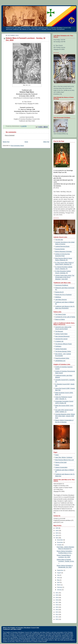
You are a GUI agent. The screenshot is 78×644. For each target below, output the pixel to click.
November (60, 542)
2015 (57, 607)
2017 (57, 602)
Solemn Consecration (61, 467)
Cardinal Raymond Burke (62, 246)
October (60, 545)
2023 (57, 535)
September (60, 570)
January (60, 590)
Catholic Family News (61, 334)
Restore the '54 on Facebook (63, 295)
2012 (57, 615)
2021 (57, 593)
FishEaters (58, 346)
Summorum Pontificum (62, 285)
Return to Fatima (60, 319)
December (60, 540)
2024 (57, 533)
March (59, 585)
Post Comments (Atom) (17, 146)
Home (26, 142)
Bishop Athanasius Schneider (63, 252)
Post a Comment (10, 135)
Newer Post (6, 142)
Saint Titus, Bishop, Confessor (64, 457)
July (58, 575)
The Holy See (59, 240)
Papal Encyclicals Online (62, 358)
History (57, 465)
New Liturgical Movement (62, 336)
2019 (57, 598)
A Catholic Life (59, 341)
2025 (57, 531)
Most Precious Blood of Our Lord (64, 460)
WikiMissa (58, 297)
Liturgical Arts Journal (61, 339)
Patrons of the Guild (61, 462)
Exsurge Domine (60, 249)
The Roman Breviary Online (63, 351)
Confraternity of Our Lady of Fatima (65, 317)
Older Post (46, 142)
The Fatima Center (60, 314)
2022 (57, 538)
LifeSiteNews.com (60, 361)
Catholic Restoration (61, 349)
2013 (57, 612)
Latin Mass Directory (61, 300)
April (59, 582)
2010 (57, 619)
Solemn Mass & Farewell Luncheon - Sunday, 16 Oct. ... (65, 561)
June (59, 578)
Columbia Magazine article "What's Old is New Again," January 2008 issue (65, 416)
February (60, 587)
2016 (57, 605)
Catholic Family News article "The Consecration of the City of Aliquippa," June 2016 (65, 277)
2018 (57, 600)
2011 (57, 617)
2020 (57, 595)
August (59, 573)
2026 (57, 528)
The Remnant (59, 331)
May (58, 580)
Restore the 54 (59, 292)
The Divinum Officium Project (63, 344)
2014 (57, 610)
